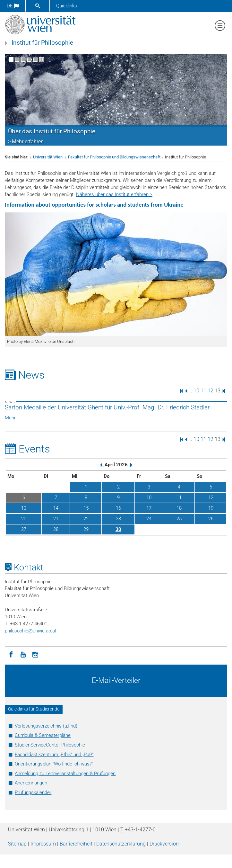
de (13, 6)
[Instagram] (35, 654)
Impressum (43, 844)
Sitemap (17, 844)
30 (118, 529)
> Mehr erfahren (26, 142)
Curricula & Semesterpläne (43, 735)
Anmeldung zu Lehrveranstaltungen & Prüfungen (65, 774)
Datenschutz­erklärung (121, 844)
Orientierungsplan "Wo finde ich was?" (54, 764)
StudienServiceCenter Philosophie (50, 745)
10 (196, 391)
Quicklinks (67, 6)
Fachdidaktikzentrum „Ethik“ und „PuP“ (54, 755)
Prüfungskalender (33, 792)
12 (211, 391)
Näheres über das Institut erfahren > (114, 194)
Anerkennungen (31, 783)
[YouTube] (23, 654)
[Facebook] (11, 654)
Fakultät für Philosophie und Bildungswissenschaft (114, 157)
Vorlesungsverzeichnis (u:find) (46, 726)
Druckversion (164, 844)
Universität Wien (48, 157)
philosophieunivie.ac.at (31, 631)
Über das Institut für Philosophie (52, 131)
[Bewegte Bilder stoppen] (42, 60)
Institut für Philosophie (42, 43)
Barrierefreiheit (76, 844)
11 (203, 391)
